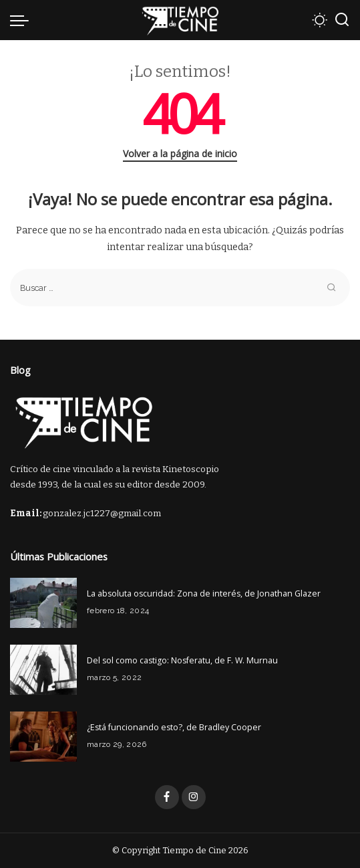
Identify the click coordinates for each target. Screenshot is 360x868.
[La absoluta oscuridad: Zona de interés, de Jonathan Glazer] (43, 603)
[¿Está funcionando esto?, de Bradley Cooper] (43, 737)
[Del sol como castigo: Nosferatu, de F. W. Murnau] (43, 670)
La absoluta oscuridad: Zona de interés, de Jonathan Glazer (204, 593)
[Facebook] (167, 797)
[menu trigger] (23, 20)
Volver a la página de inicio (180, 153)
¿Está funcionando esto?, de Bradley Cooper (174, 727)
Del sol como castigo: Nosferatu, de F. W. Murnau (182, 660)
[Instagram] (194, 797)
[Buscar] (342, 20)
